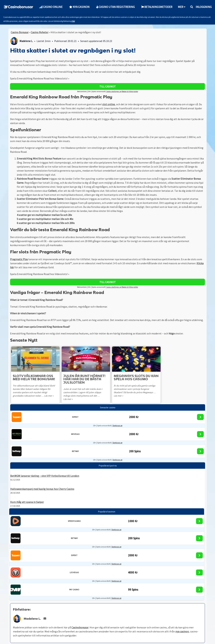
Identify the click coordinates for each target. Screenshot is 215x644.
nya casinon (182, 628)
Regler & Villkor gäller (130, 91)
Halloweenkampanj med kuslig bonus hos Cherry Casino (42, 486)
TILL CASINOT (108, 86)
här (73, 21)
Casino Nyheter (40, 32)
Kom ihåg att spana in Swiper (27, 499)
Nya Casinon (79, 7)
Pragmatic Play (19, 259)
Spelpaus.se (117, 422)
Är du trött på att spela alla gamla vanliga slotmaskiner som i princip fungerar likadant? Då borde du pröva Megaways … (137, 389)
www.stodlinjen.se (114, 91)
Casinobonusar (80, 624)
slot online (109, 104)
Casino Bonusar (20, 32)
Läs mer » (49, 396)
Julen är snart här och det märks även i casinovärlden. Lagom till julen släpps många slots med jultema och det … (86, 392)
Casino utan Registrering (115, 7)
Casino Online (51, 7)
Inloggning (204, 7)
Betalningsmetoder (157, 7)
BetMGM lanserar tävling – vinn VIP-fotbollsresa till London (45, 472)
